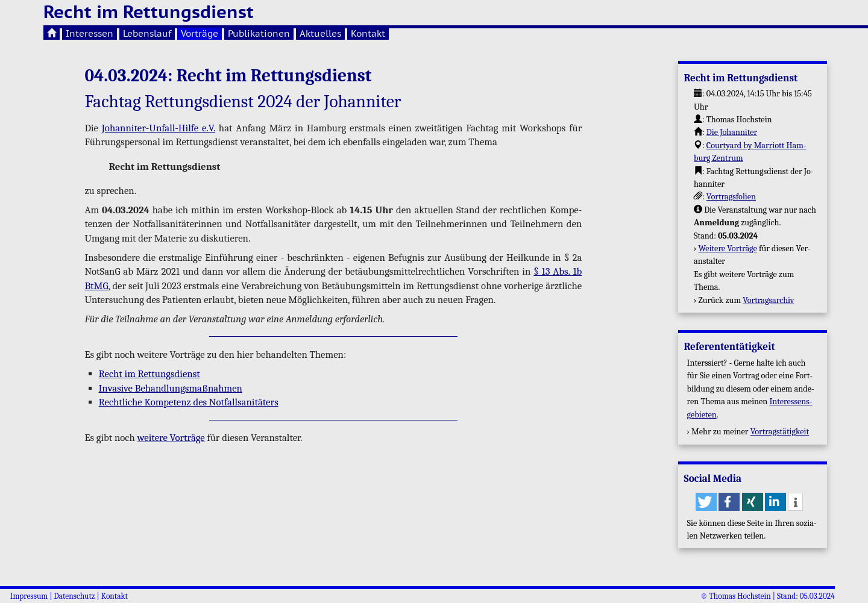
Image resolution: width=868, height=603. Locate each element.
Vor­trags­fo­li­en (731, 197)
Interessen (90, 33)
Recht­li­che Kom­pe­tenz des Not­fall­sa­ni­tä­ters (189, 402)
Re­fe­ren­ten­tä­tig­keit (729, 347)
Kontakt (368, 33)
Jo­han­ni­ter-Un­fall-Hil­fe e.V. (159, 128)
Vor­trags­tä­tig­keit (780, 432)
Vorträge (200, 33)
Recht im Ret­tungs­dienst (149, 374)
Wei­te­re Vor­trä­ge (728, 248)
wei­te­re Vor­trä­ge (171, 438)
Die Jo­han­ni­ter (732, 132)
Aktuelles (320, 33)
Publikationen (259, 33)
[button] (706, 502)
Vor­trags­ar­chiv (768, 300)
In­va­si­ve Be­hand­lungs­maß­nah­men (171, 388)
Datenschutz (74, 596)
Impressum (29, 596)
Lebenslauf (147, 33)
